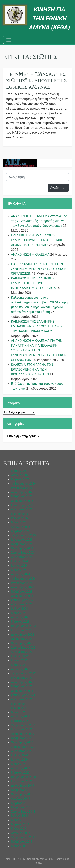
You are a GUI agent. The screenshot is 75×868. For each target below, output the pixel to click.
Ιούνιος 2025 (19, 518)
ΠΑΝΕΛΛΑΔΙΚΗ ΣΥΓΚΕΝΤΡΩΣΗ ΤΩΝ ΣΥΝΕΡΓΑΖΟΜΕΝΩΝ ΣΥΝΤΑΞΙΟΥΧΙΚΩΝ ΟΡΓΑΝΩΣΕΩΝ (39, 269)
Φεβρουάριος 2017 (23, 837)
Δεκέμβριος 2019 (22, 786)
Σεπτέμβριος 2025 (23, 505)
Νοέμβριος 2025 (22, 497)
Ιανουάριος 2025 (22, 540)
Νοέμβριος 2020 (22, 738)
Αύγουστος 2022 (22, 652)
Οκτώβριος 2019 (22, 794)
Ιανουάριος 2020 (22, 781)
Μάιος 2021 (19, 712)
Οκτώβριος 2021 (22, 691)
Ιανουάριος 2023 (22, 630)
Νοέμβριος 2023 (22, 592)
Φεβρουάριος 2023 (23, 626)
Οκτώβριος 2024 (22, 548)
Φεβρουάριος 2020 (23, 777)
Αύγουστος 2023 (22, 605)
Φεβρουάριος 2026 (23, 484)
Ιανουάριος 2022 (22, 678)
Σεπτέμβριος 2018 (23, 812)
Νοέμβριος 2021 (22, 686)
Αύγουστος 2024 (22, 557)
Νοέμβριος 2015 (22, 842)
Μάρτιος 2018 (20, 825)
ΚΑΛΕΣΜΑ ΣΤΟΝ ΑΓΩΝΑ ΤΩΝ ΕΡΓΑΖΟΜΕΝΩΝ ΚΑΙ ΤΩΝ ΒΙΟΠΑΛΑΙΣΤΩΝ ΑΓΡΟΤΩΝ (32, 369)
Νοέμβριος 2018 (22, 807)
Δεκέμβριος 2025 (22, 492)
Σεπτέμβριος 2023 (23, 600)
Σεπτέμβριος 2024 (23, 553)
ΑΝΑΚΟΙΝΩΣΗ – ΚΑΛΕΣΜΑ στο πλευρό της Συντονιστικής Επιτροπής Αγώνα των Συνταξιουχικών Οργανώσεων (39, 221)
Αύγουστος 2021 (22, 699)
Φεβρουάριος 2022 (23, 673)
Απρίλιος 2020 (20, 768)
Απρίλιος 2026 (20, 475)
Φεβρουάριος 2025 (23, 536)
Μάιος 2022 (19, 665)
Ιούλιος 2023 (19, 609)
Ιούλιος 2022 (19, 656)
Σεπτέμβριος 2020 (23, 747)
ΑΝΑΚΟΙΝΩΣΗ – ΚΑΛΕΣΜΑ (30, 254)
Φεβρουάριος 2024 (23, 579)
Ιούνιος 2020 (19, 760)
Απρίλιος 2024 (20, 574)
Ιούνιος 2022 (19, 660)
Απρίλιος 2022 (20, 669)
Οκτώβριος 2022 (22, 643)
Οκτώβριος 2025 (22, 501)
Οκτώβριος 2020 (22, 743)
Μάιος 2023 (19, 613)
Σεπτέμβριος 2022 (23, 648)
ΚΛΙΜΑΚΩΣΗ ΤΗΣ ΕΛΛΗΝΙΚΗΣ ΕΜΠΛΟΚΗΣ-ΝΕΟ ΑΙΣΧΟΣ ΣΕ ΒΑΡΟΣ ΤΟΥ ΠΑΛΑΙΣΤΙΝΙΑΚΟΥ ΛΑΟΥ (37, 326)
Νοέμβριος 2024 (22, 544)
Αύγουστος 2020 (22, 751)
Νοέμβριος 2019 (22, 790)
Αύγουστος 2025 (22, 510)
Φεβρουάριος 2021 (23, 725)
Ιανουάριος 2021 (22, 730)
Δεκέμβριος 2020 (22, 734)
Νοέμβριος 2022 (22, 639)
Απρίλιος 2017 (20, 833)
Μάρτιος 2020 (20, 773)
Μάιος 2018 (19, 820)
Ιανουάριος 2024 (22, 583)
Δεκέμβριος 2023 (22, 587)
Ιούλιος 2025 (19, 514)
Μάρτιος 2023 (20, 622)
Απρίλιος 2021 (20, 717)
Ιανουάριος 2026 (22, 488)
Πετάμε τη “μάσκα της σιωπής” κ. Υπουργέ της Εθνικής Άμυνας (36, 81)
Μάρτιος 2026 (20, 479)
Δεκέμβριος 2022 (22, 635)
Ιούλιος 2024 (19, 561)
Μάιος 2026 (19, 471)
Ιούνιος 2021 (19, 708)
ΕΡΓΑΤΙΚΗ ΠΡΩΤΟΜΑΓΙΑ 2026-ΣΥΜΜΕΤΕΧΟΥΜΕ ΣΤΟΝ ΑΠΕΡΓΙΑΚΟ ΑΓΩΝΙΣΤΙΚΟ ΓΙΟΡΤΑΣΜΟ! (37, 240)
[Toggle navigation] (9, 40)
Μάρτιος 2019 (20, 803)
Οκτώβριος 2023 (22, 596)
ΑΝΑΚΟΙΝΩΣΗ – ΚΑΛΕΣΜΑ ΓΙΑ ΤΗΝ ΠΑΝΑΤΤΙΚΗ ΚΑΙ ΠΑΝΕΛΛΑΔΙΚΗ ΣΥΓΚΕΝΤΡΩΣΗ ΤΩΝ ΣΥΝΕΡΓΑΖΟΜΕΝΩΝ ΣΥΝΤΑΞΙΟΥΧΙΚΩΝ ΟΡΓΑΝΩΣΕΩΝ (39, 350)
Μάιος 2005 (19, 846)
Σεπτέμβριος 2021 (23, 695)
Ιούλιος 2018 (19, 816)
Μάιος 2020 (19, 764)
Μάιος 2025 (19, 523)
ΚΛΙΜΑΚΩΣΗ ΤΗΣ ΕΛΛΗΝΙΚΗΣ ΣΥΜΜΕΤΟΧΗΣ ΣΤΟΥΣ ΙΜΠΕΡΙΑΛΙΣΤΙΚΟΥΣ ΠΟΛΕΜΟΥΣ (34, 283)
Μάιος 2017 (19, 829)
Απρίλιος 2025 (20, 527)
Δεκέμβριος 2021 (22, 682)
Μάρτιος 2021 (20, 721)
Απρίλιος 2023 (20, 617)
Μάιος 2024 (19, 570)
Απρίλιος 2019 (20, 799)
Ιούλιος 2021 (19, 704)
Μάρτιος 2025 (20, 531)
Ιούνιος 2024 (19, 566)
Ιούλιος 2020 (19, 756)
